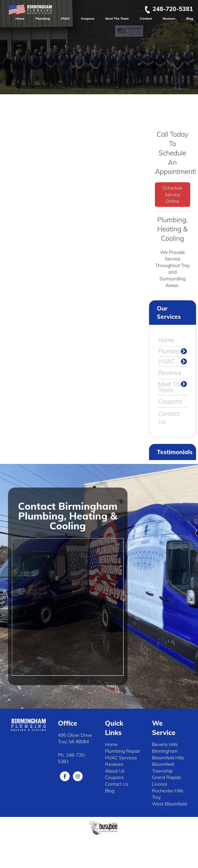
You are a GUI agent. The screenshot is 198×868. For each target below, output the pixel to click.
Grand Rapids (167, 777)
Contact (146, 18)
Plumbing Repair (123, 751)
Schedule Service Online (173, 194)
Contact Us (169, 418)
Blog (190, 18)
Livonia (160, 784)
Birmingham (165, 751)
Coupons (88, 18)
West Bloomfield (169, 804)
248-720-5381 (169, 9)
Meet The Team (117, 18)
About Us (115, 771)
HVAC (65, 18)
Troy (156, 797)
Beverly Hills (165, 744)
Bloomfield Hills (168, 758)
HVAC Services (121, 758)
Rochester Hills (168, 791)
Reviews (169, 18)
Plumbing (43, 18)
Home (20, 18)
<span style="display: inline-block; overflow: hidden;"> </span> (68, 607)
